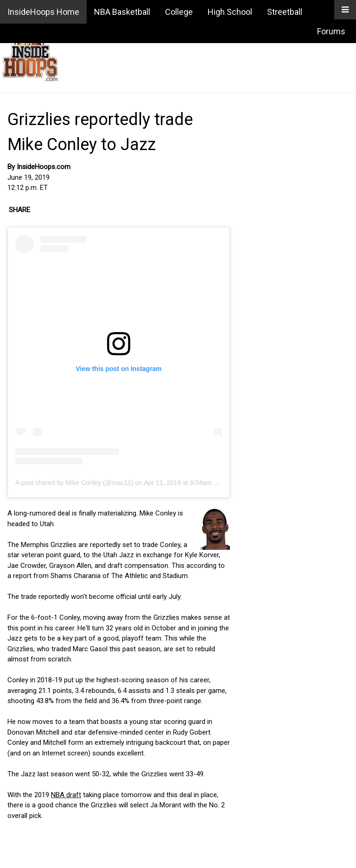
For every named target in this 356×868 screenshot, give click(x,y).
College (179, 12)
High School (230, 12)
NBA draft (66, 795)
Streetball (285, 12)
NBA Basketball (122, 12)
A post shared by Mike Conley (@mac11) (74, 483)
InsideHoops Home (43, 12)
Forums (331, 31)
